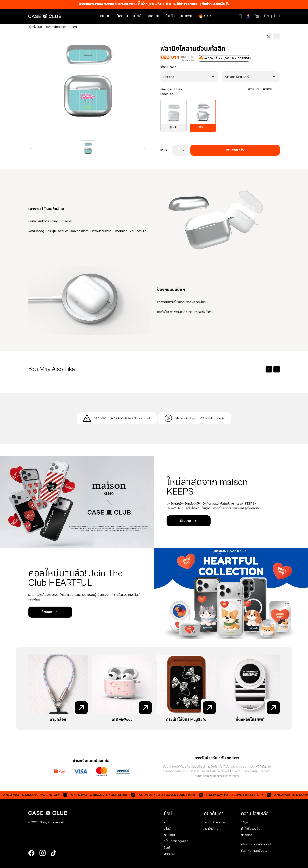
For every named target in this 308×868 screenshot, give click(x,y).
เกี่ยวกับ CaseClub (214, 822)
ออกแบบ (104, 16)
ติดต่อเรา (247, 835)
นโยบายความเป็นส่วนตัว (257, 844)
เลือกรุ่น (122, 16)
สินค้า (170, 16)
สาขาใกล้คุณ (210, 829)
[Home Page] (45, 16)
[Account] (249, 16)
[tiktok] (53, 853)
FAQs (245, 822)
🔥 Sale (205, 16)
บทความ (187, 16)
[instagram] (42, 853)
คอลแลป (154, 16)
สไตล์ (137, 16)
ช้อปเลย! (189, 521)
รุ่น (166, 822)
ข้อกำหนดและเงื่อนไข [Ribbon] (216, 4)
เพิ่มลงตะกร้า (235, 150)
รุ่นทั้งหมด (35, 27)
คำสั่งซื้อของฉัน (251, 829)
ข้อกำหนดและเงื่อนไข (254, 851)
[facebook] (31, 853)
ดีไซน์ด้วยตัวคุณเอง (176, 841)
